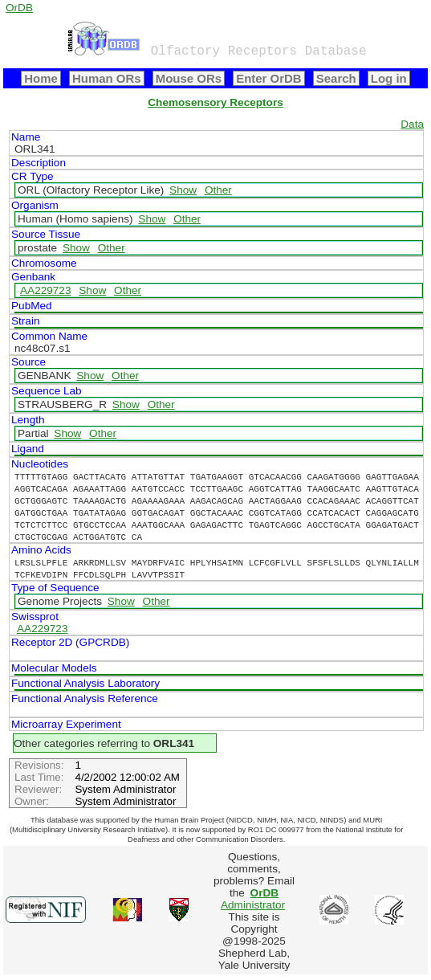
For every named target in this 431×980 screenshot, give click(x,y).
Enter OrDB (268, 78)
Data (412, 124)
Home (41, 78)
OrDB (19, 8)
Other (218, 190)
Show (183, 190)
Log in (389, 78)
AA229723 (46, 290)
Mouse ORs (189, 78)
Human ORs (107, 78)
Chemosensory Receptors (215, 102)
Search (336, 78)
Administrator (253, 899)
